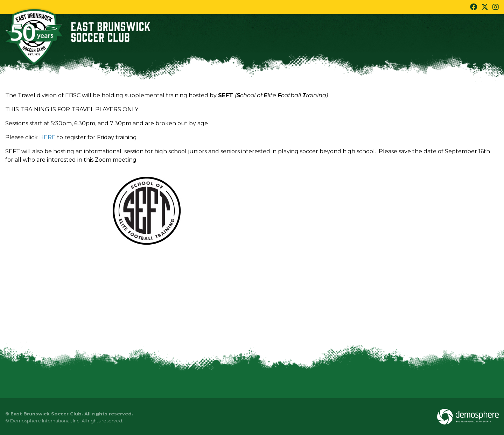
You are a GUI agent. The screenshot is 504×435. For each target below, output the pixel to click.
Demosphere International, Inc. (45, 421)
